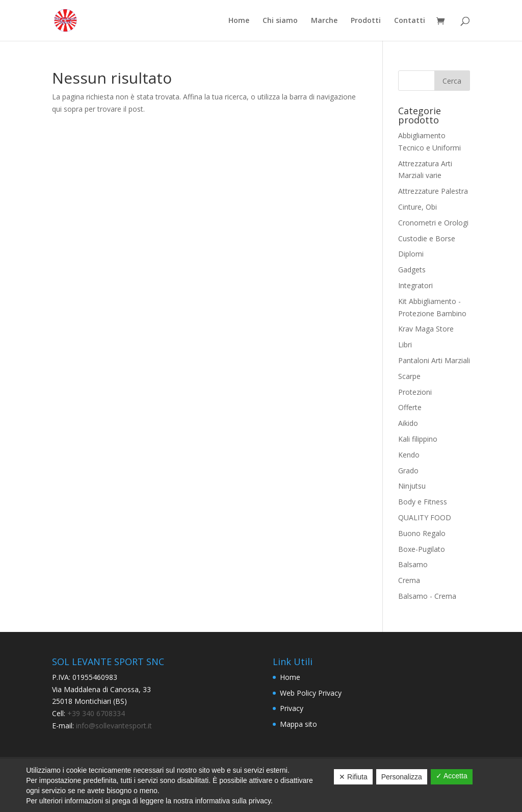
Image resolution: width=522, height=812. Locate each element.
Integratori (415, 285)
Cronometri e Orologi (433, 223)
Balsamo (413, 564)
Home (239, 21)
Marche (324, 21)
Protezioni (415, 392)
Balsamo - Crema (427, 596)
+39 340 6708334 (96, 713)
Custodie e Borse (427, 238)
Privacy (292, 708)
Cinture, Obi (417, 207)
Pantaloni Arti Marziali (434, 360)
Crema (409, 580)
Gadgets (412, 270)
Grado (408, 471)
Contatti (410, 21)
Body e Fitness (423, 502)
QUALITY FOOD (425, 517)
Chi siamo (280, 21)
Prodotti (366, 21)
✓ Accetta (452, 776)
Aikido (408, 423)
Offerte (410, 407)
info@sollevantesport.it (113, 726)
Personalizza (402, 777)
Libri (405, 345)
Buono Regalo (422, 533)
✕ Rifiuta (353, 777)
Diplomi (411, 254)
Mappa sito (298, 724)
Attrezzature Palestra (433, 191)
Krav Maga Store (426, 329)
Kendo (409, 455)
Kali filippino (418, 439)
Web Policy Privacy (311, 693)
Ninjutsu (412, 486)
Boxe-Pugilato (422, 549)
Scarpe (409, 376)
